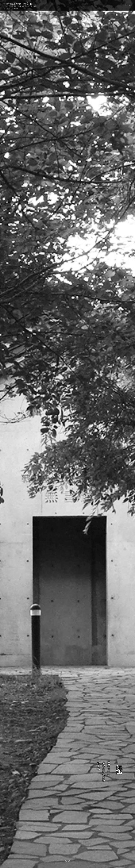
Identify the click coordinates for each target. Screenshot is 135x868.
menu (128, 5)
